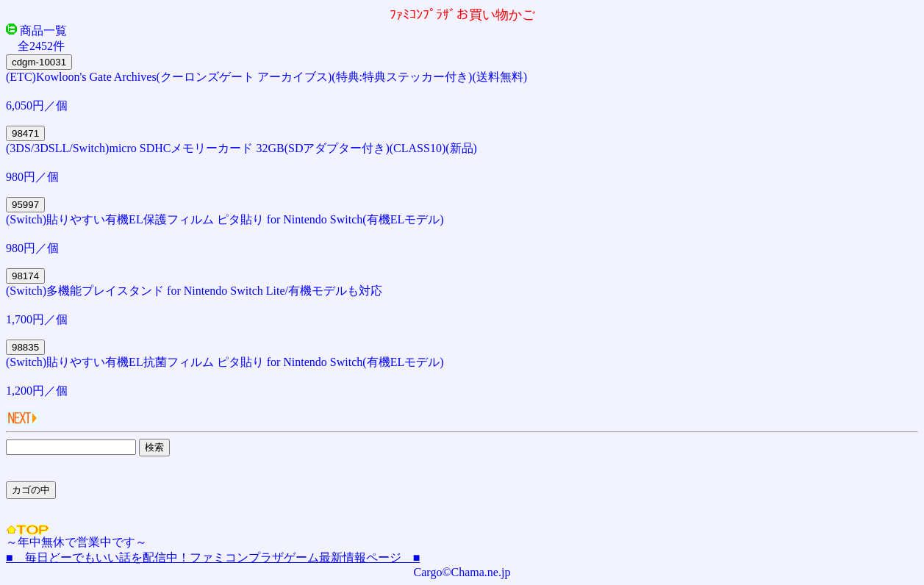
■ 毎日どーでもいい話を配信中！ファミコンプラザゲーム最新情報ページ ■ (213, 557)
